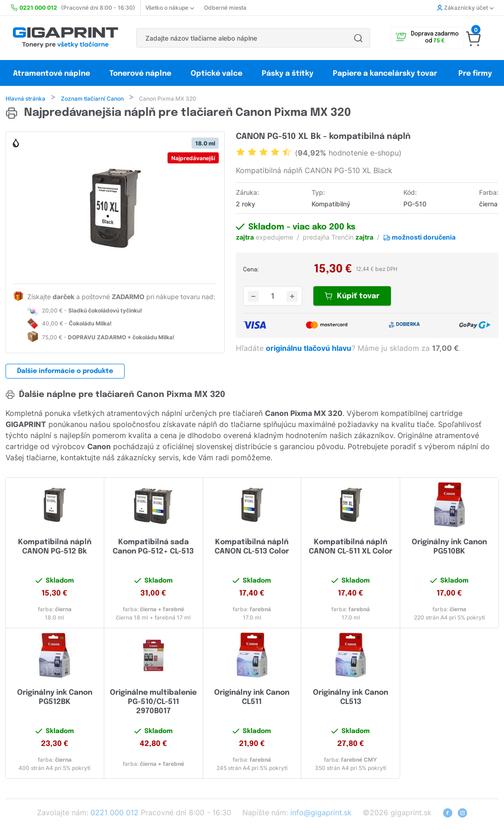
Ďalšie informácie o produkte (65, 372)
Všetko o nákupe (170, 8)
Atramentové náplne (51, 74)
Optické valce (216, 74)
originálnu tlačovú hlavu (309, 349)
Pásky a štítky (288, 74)
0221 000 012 (114, 813)
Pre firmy (475, 74)
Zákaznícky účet (465, 8)
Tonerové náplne (140, 74)
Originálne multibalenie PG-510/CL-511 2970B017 (153, 703)
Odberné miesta (225, 8)
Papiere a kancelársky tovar (386, 74)
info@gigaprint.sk (321, 813)
